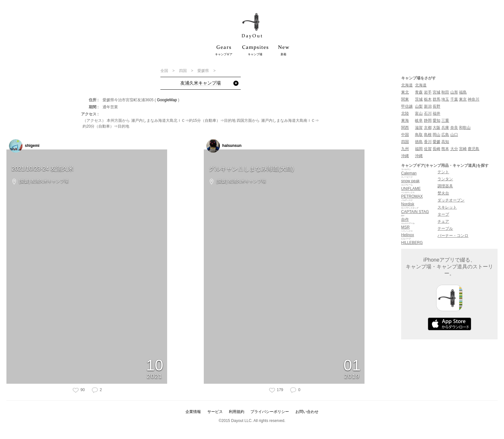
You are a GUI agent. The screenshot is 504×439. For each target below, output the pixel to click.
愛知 (437, 121)
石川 (428, 113)
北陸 (405, 113)
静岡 (428, 121)
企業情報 (193, 412)
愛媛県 (204, 71)
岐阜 (419, 121)
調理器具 (445, 186)
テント (443, 172)
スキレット (447, 207)
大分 (454, 149)
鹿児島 (473, 149)
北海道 (407, 85)
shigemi (24, 146)
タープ (443, 214)
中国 (405, 135)
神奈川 (473, 99)
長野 (437, 106)
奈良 (454, 128)
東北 (405, 92)
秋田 (445, 92)
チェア (443, 221)
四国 (183, 71)
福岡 (419, 149)
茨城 (419, 99)
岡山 (437, 135)
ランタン (445, 179)
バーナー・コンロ (453, 236)
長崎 (437, 149)
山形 (454, 92)
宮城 (437, 92)
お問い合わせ (307, 412)
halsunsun (224, 146)
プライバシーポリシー (270, 412)
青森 (419, 92)
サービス (215, 412)
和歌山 (465, 128)
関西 (405, 128)
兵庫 (445, 128)
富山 (419, 113)
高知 (445, 142)
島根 (428, 135)
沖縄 (405, 156)
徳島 (419, 142)
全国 (165, 71)
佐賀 (428, 149)
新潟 (428, 106)
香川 (428, 142)
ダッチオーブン (451, 200)
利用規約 (237, 412)
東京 (463, 99)
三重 (445, 121)
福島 (463, 92)
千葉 (454, 99)
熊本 (445, 149)
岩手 (428, 92)
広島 (445, 135)
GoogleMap (167, 100)
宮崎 (463, 149)
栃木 (428, 99)
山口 (454, 135)
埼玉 (445, 99)
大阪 (437, 128)
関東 (405, 99)
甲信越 (407, 106)
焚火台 (443, 193)
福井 (437, 113)
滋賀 (419, 128)
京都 (428, 128)
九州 (405, 149)
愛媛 (437, 142)
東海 (405, 121)
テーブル (445, 228)
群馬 (437, 99)
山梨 (419, 106)
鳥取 (419, 135)
